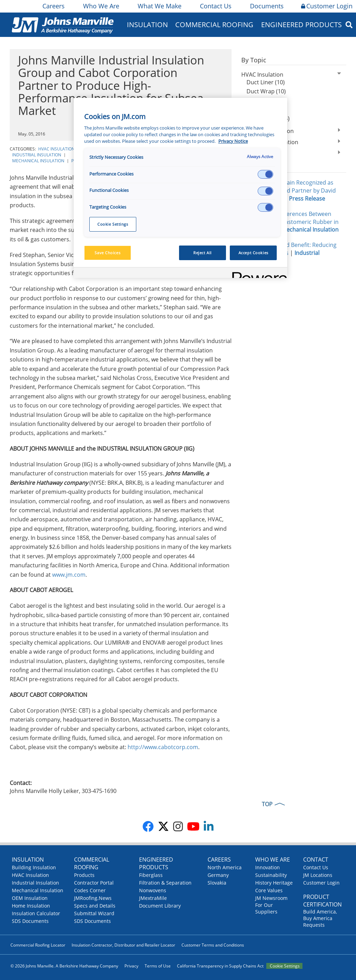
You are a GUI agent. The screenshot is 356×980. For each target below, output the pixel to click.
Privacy (131, 966)
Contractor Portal (94, 883)
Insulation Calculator (36, 913)
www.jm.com (69, 575)
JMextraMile (153, 898)
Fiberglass (151, 875)
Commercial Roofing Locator (38, 945)
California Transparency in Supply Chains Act (220, 966)
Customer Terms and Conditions (213, 945)
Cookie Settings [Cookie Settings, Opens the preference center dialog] (113, 224)
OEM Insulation (30, 898)
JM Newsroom (271, 898)
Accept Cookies (253, 253)
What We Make (159, 6)
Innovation (268, 867)
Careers (53, 6)
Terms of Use (158, 966)
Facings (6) (260, 109)
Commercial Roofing (214, 25)
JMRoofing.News (93, 898)
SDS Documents (30, 921)
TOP (267, 804)
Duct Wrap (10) (266, 91)
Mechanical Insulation (38, 161)
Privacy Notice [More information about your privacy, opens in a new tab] (233, 141)
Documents (266, 6)
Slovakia (217, 883)
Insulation (147, 25)
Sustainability (271, 875)
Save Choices (107, 253)
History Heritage (274, 883)
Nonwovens (153, 890)
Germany (218, 875)
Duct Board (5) (265, 100)
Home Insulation (31, 906)
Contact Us (215, 6)
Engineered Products (301, 25)
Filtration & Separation (165, 883)
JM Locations (318, 875)
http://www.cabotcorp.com (163, 747)
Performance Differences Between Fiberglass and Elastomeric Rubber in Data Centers (290, 222)
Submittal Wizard (94, 913)
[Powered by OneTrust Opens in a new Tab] (257, 274)
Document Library (160, 906)
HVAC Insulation (56, 149)
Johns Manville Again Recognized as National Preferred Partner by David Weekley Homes (289, 190)
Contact (316, 860)
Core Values (269, 890)
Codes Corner (90, 890)
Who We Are (101, 6)
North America (225, 867)
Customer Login (327, 6)
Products (84, 875)
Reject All (203, 253)
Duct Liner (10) (266, 82)
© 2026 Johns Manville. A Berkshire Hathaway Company (64, 966)
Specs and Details (95, 906)
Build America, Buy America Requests (320, 918)
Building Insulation (34, 867)
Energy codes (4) (268, 118)
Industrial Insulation (37, 155)
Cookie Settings (285, 966)
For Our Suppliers (266, 908)
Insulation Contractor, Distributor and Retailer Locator (123, 945)
